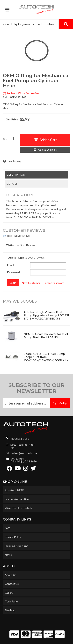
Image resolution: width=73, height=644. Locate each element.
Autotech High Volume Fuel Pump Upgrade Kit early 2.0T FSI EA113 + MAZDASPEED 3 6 (46, 315)
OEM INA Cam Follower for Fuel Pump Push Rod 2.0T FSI (46, 336)
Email (11, 265)
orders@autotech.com (24, 453)
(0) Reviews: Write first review (21, 93)
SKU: (6, 97)
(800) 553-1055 (20, 439)
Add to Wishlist (47, 150)
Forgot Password (54, 283)
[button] (36, 24)
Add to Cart (48, 140)
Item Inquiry (14, 161)
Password (13, 272)
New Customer (31, 283)
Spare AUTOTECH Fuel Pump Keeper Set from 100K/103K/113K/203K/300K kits (46, 357)
